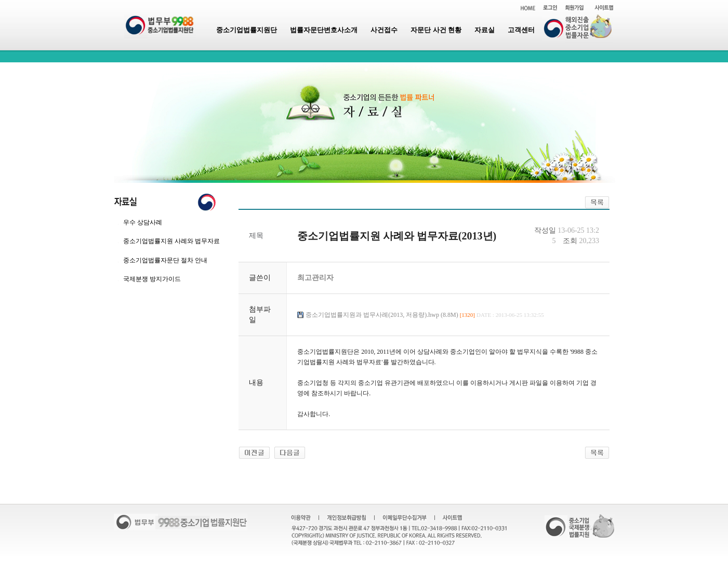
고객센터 (521, 30)
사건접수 (384, 30)
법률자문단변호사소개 (324, 30)
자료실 (485, 30)
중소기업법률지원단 (247, 30)
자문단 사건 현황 (436, 30)
